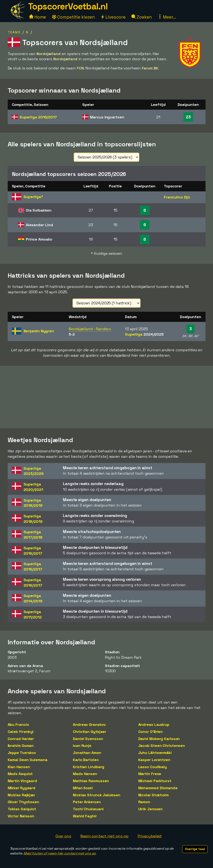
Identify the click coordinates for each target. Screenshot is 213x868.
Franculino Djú (177, 197)
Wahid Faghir (85, 816)
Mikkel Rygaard (22, 788)
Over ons (63, 836)
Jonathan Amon (87, 753)
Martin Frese (150, 774)
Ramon (144, 802)
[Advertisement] (107, 397)
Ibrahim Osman (21, 746)
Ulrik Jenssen (151, 809)
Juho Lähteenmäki (155, 753)
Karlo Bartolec (86, 760)
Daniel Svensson (88, 739)
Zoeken (141, 17)
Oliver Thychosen (23, 802)
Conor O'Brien (151, 732)
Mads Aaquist (20, 774)
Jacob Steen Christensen (162, 746)
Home (38, 17)
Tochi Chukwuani (88, 809)
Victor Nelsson (21, 816)
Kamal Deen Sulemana (28, 760)
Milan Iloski (83, 788)
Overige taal (195, 849)
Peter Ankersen (87, 802)
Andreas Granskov (89, 724)
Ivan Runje (82, 746)
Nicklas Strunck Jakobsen (97, 795)
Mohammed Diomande (158, 788)
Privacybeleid (150, 836)
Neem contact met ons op (104, 836)
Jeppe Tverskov (22, 753)
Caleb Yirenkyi (21, 732)
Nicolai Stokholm (153, 795)
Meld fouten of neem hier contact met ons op (60, 853)
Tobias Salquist (22, 809)
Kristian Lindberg (89, 767)
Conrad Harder (21, 739)
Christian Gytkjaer (90, 732)
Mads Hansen (85, 774)
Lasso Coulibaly (153, 767)
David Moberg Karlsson (159, 739)
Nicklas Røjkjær (22, 795)
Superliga (38, 117)
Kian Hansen (19, 767)
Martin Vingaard (22, 781)
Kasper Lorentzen (154, 760)
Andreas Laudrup (154, 724)
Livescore (113, 17)
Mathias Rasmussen (91, 781)
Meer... (167, 17)
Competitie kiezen (73, 17)
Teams (14, 32)
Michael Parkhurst (155, 781)
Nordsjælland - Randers (90, 329)
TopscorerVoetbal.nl (68, 6)
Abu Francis (18, 724)
